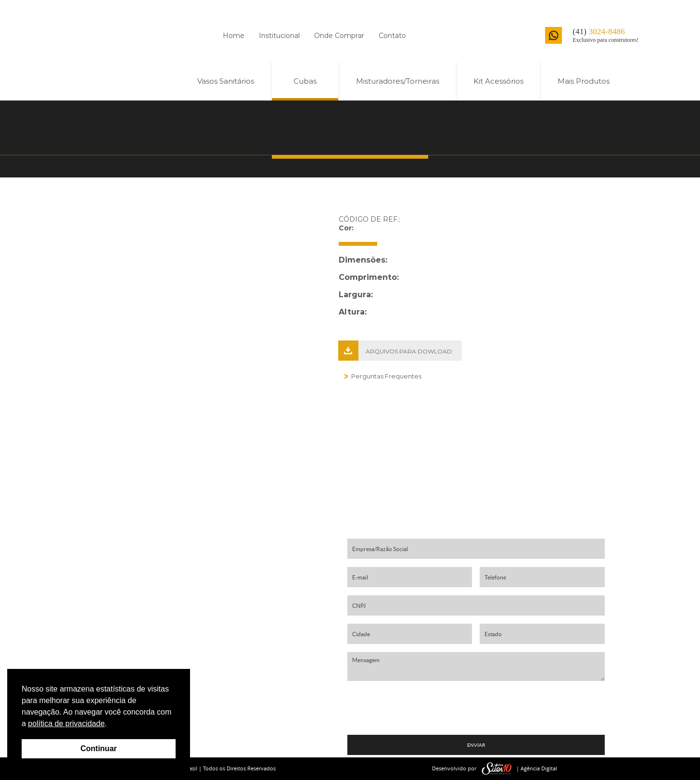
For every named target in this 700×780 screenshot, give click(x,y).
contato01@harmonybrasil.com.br (206, 639)
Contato (392, 36)
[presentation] (476, 708)
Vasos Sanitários (226, 81)
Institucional (279, 36)
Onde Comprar (339, 36)
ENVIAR (476, 745)
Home (234, 36)
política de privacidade (66, 723)
